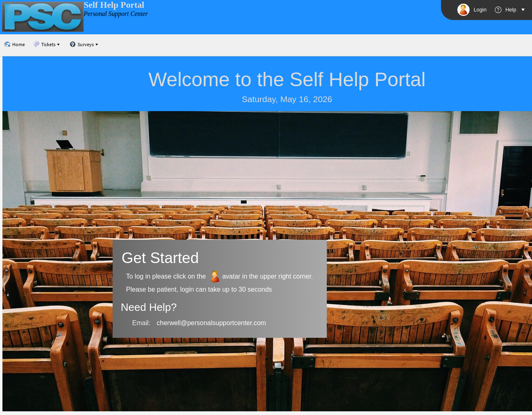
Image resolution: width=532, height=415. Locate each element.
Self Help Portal (114, 5)
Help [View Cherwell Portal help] (506, 10)
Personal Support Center (116, 14)
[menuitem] (14, 45)
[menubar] (52, 45)
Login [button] (472, 10)
